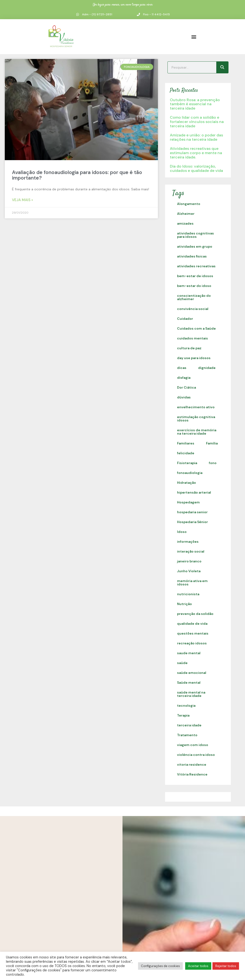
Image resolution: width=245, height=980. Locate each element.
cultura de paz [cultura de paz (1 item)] (189, 348)
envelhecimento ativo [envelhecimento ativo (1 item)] (196, 407)
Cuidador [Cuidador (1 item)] (185, 319)
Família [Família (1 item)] (212, 443)
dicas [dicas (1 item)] (182, 368)
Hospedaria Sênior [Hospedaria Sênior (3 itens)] (192, 522)
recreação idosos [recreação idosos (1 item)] (192, 643)
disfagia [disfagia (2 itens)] (184, 378)
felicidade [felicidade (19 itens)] (186, 453)
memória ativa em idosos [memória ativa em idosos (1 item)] (192, 583)
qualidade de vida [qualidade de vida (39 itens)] (192, 624)
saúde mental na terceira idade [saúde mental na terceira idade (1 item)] (191, 694)
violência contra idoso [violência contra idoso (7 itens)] (196, 755)
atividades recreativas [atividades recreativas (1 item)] (196, 266)
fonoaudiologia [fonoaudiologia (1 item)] (190, 473)
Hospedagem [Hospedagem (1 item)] (188, 502)
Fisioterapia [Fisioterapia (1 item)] (187, 463)
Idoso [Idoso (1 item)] (182, 532)
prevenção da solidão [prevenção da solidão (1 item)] (195, 614)
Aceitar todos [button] (198, 966)
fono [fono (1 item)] (213, 463)
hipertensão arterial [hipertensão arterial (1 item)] (194, 492)
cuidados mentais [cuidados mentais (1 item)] (192, 338)
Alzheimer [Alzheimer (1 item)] (186, 214)
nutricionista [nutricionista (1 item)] (188, 594)
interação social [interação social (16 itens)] (191, 551)
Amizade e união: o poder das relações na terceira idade (196, 137)
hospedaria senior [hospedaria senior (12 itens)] (192, 512)
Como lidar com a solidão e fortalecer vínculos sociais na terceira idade (197, 122)
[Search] (222, 67)
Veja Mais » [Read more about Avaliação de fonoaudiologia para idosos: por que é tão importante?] (22, 200)
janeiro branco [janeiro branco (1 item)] (189, 561)
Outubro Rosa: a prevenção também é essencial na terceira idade (195, 104)
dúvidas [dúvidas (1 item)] (184, 397)
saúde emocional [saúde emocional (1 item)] (192, 673)
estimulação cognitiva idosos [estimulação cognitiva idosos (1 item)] (196, 419)
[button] (194, 37)
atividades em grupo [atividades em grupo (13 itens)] (195, 246)
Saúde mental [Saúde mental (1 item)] (189, 682)
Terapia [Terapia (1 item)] (183, 715)
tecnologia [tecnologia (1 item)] (186, 706)
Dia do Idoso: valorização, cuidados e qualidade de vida (196, 168)
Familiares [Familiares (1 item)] (186, 443)
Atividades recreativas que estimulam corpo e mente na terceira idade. (196, 153)
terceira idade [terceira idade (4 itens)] (189, 725)
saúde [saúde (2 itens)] (182, 663)
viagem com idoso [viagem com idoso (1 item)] (193, 745)
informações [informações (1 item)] (188, 542)
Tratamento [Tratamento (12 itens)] (187, 735)
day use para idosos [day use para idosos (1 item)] (194, 358)
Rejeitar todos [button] (226, 966)
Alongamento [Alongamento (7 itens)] (189, 204)
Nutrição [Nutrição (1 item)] (184, 604)
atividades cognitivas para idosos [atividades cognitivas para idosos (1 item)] (195, 235)
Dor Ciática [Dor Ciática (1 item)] (187, 387)
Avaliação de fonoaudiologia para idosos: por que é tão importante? (77, 175)
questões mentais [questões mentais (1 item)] (193, 633)
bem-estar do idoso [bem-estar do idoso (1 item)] (194, 286)
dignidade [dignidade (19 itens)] (207, 368)
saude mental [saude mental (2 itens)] (189, 653)
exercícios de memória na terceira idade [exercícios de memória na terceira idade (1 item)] (197, 432)
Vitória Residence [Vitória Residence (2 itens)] (192, 774)
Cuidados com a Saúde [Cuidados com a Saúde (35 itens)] (196, 328)
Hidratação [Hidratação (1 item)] (187, 483)
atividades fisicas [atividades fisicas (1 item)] (192, 256)
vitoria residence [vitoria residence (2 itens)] (192, 764)
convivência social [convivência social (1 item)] (193, 309)
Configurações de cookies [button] (160, 966)
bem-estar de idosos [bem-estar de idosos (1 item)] (195, 276)
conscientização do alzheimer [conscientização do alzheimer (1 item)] (194, 297)
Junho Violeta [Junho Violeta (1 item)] (189, 571)
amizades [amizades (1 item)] (185, 223)
